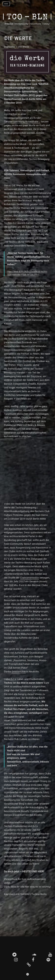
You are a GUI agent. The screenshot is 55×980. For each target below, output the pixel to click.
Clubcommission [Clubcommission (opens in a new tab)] (30, 578)
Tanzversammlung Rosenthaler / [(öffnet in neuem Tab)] (22, 122)
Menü (6, 4)
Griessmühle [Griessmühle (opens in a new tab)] (19, 672)
